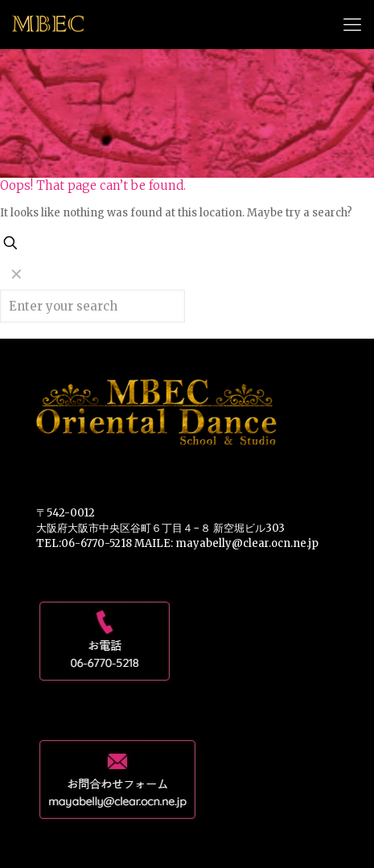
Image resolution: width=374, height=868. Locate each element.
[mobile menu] (352, 24)
